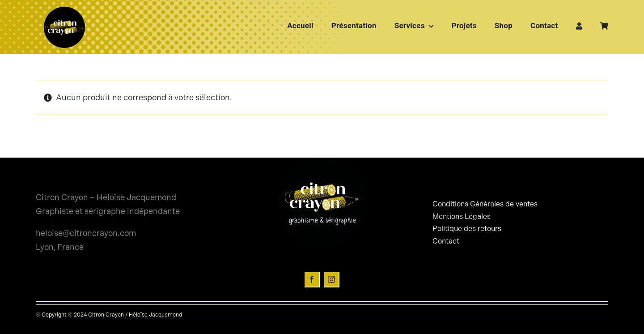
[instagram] (332, 280)
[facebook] (312, 280)
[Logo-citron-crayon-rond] (64, 9)
